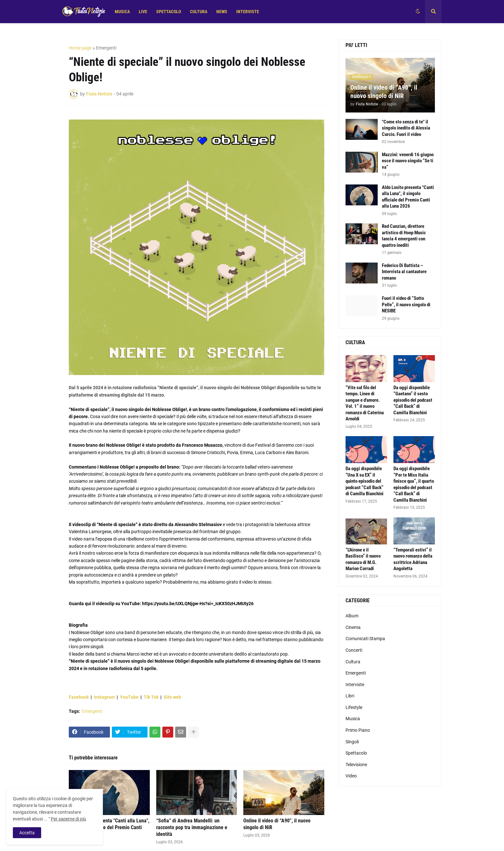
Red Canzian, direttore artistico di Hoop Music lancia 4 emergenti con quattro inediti (404, 236)
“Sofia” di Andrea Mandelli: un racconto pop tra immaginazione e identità (192, 827)
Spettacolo (356, 753)
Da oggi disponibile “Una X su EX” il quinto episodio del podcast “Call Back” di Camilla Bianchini (364, 481)
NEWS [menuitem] (222, 12)
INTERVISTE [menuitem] (248, 12)
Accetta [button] (27, 833)
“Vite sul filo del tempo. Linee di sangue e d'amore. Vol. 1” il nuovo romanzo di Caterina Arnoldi (365, 403)
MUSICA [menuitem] (122, 12)
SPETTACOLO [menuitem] (169, 12)
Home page (80, 48)
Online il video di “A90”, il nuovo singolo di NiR (277, 824)
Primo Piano (358, 730)
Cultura (353, 662)
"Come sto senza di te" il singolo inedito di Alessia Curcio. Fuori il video (406, 128)
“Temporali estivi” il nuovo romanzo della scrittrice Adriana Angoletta (413, 559)
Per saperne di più (68, 819)
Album (352, 616)
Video (351, 776)
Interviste (355, 685)
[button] (418, 12)
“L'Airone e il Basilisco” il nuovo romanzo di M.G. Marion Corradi (363, 559)
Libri (350, 696)
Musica (353, 719)
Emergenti (106, 48)
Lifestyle (354, 707)
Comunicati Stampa (365, 639)
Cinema (353, 627)
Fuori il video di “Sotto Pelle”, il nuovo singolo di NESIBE (406, 305)
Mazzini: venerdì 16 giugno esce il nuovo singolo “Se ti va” (408, 161)
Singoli (352, 742)
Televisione (356, 765)
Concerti (354, 650)
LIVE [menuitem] (143, 12)
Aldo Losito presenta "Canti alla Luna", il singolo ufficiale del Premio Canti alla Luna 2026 (109, 827)
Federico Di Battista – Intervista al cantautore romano (404, 272)
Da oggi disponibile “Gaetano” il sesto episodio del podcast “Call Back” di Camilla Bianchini (413, 400)
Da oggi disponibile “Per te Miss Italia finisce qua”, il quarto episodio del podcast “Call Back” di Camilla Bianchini (414, 484)
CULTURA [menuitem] (199, 12)
